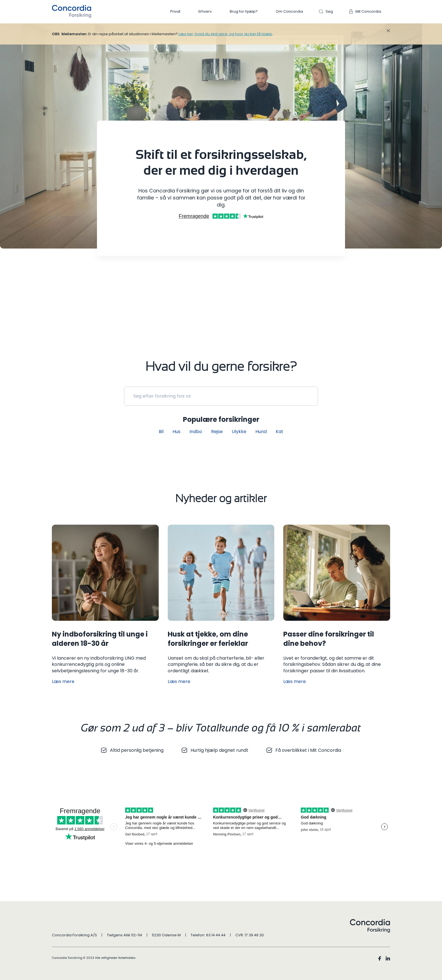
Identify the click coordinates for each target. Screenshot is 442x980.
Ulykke (239, 432)
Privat (175, 11)
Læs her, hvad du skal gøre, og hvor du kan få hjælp (225, 34)
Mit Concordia (368, 11)
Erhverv (205, 11)
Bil (161, 432)
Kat (279, 432)
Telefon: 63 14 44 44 (208, 935)
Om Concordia (289, 11)
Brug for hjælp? (244, 11)
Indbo (196, 432)
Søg (329, 11)
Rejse (217, 432)
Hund (261, 432)
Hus (176, 432)
